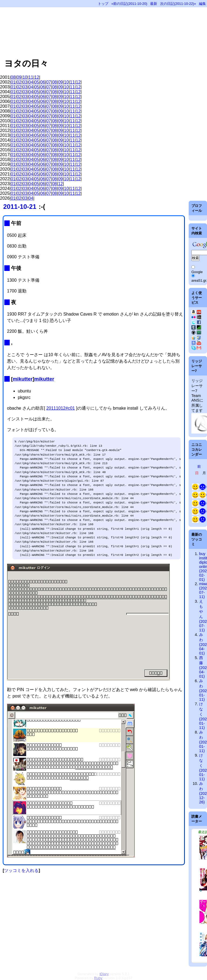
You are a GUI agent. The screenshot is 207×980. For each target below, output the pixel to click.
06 (43, 82)
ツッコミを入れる (21, 870)
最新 (154, 4)
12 (37, 77)
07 (49, 82)
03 (25, 82)
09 (19, 77)
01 (13, 82)
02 (19, 82)
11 (31, 77)
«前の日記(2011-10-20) (129, 4)
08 (13, 77)
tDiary (104, 974)
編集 (202, 4)
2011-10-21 (20, 207)
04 (31, 82)
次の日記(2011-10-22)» (178, 4)
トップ (103, 4)
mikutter (23, 379)
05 (37, 82)
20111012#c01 (61, 408)
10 (25, 77)
